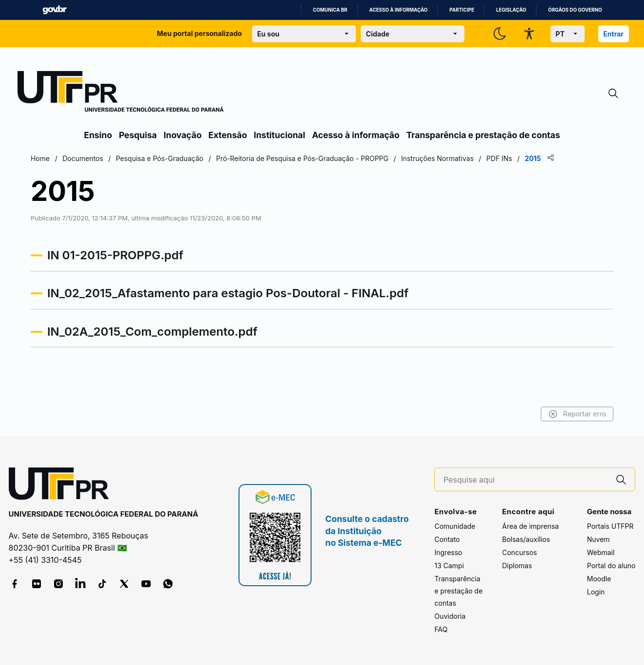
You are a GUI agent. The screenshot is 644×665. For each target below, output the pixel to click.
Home (95, 158)
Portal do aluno (611, 566)
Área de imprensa (530, 527)
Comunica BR (330, 10)
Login (596, 592)
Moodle (599, 579)
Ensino (98, 135)
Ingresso (448, 553)
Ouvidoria (450, 617)
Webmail (601, 553)
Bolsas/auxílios (526, 540)
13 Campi (449, 566)
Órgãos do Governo (575, 10)
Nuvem (598, 540)
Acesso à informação (399, 10)
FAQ (441, 630)
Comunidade (455, 527)
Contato (447, 540)
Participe (462, 10)
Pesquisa (138, 135)
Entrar (613, 34)
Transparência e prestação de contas (483, 135)
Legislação (511, 10)
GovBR (55, 10)
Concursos (519, 553)
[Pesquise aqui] (526, 480)
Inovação (183, 135)
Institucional (279, 135)
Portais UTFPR (610, 527)
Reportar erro (523, 414)
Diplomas (517, 566)
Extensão (228, 135)
